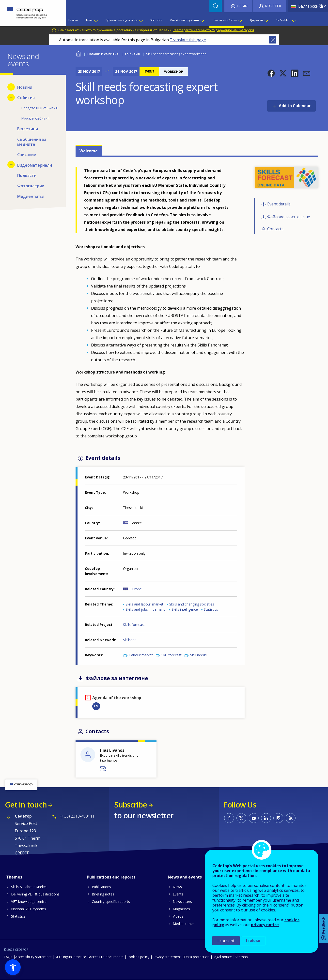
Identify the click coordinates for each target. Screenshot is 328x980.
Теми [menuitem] (89, 20)
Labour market (141, 655)
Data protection (197, 957)
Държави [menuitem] (256, 20)
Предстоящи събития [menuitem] (39, 108)
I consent (226, 941)
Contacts (275, 229)
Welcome (89, 151)
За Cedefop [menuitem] (283, 20)
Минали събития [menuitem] (35, 118)
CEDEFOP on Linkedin (266, 818)
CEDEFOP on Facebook (229, 818)
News (177, 887)
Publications (101, 887)
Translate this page (188, 40)
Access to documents (106, 957)
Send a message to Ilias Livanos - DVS (103, 769)
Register (273, 6)
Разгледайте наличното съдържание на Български (213, 30)
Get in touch (26, 805)
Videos (178, 916)
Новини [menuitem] (25, 87)
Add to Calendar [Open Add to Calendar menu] (295, 106)
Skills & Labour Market (29, 887)
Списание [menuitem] (27, 155)
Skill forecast (172, 655)
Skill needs (198, 655)
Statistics (211, 609)
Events (178, 894)
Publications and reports (111, 877)
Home (79, 53)
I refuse (253, 941)
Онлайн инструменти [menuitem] (185, 20)
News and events (185, 877)
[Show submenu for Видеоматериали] (11, 165)
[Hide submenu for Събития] (11, 97)
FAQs (8, 957)
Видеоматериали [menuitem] (35, 165)
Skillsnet (129, 640)
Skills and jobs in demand (146, 609)
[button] (271, 73)
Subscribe (131, 805)
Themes (14, 877)
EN (96, 706)
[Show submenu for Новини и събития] (240, 20)
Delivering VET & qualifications (35, 894)
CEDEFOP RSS (291, 818)
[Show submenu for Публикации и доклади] (141, 20)
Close (273, 40)
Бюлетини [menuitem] (28, 129)
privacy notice (265, 925)
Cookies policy (138, 957)
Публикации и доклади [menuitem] (122, 20)
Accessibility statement (33, 957)
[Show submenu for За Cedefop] (294, 20)
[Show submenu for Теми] (96, 20)
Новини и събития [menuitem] (224, 20)
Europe (136, 589)
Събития (132, 54)
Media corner (183, 924)
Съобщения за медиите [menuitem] (32, 142)
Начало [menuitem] (73, 20)
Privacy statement (167, 957)
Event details (279, 204)
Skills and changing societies (192, 604)
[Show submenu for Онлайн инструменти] (202, 20)
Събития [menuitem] (26, 98)
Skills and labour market (144, 604)
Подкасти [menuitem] (27, 175)
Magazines (181, 909)
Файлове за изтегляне (289, 217)
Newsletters (182, 901)
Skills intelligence (185, 609)
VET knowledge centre (29, 901)
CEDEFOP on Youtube (254, 818)
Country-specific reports (111, 901)
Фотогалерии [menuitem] (31, 186)
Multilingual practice (70, 957)
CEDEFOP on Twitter (241, 818)
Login (242, 6)
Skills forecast (134, 625)
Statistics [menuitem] (156, 20)
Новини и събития (103, 54)
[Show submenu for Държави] (266, 20)
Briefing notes (103, 894)
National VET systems (29, 909)
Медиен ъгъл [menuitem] (31, 196)
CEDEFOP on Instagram (278, 818)
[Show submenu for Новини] (11, 87)
